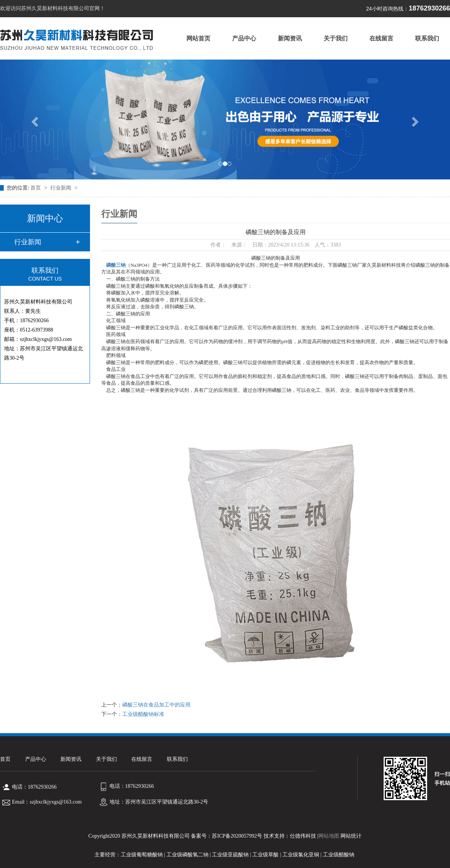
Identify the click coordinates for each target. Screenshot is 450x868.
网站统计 (351, 836)
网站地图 (329, 836)
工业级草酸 (265, 855)
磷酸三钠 (116, 265)
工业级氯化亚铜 (301, 855)
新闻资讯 (290, 38)
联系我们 (427, 38)
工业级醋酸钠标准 (143, 714)
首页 (36, 188)
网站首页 (198, 38)
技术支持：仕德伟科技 (290, 836)
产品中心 (244, 38)
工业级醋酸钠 (339, 855)
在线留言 (381, 38)
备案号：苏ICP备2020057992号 (226, 836)
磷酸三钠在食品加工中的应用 (156, 705)
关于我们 (336, 38)
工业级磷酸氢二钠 (187, 855)
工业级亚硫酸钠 (230, 855)
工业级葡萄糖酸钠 (142, 855)
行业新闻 (61, 188)
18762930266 (408, 8)
